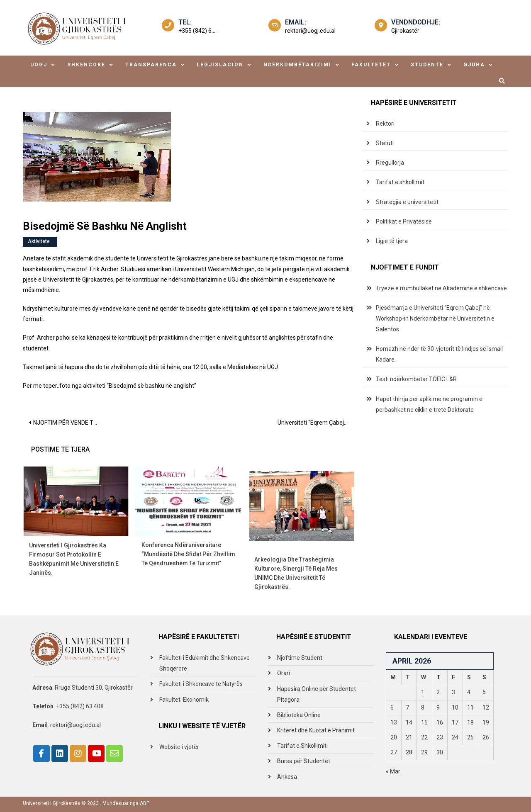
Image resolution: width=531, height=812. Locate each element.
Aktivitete (39, 241)
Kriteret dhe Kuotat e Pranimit (316, 730)
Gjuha (474, 65)
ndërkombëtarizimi (297, 65)
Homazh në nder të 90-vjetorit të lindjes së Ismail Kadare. (439, 354)
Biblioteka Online (299, 715)
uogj (39, 65)
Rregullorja (390, 163)
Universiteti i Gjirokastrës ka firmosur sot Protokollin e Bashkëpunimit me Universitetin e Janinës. (74, 559)
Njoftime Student (300, 658)
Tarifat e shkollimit (400, 182)
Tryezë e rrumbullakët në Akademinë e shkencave (441, 288)
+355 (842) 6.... (197, 31)
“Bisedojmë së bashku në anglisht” (151, 386)
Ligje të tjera (392, 241)
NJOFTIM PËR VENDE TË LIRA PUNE (69, 423)
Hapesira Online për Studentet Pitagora (317, 694)
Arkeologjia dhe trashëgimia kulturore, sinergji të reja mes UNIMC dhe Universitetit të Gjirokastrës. (296, 573)
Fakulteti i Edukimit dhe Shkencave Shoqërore (205, 663)
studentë (427, 65)
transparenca (151, 65)
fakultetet (371, 65)
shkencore (86, 65)
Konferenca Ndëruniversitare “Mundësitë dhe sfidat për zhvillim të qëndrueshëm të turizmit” (188, 554)
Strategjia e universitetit (407, 202)
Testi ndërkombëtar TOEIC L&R (416, 379)
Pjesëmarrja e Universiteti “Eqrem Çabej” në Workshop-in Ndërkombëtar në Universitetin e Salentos (435, 318)
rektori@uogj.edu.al (310, 31)
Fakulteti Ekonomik (184, 700)
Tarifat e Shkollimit (302, 746)
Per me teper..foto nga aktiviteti (64, 386)
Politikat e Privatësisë (404, 221)
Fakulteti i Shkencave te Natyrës (201, 684)
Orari (284, 673)
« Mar (393, 771)
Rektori (385, 124)
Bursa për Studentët (304, 761)
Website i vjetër (179, 747)
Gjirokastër (405, 31)
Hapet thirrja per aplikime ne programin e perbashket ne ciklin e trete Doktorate (429, 404)
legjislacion (220, 65)
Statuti (385, 143)
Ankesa (287, 777)
